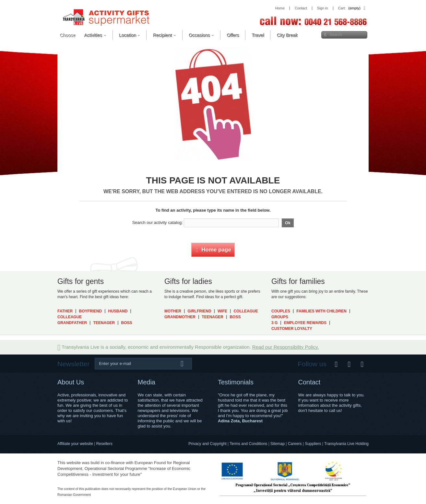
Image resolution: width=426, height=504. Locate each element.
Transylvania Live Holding (346, 444)
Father (65, 311)
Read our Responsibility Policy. (286, 347)
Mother (173, 311)
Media (147, 382)
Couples (281, 311)
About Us (71, 382)
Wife (222, 311)
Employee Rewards (305, 323)
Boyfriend (90, 311)
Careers (295, 444)
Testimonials (236, 382)
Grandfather (72, 323)
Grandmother (180, 317)
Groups (280, 317)
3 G (274, 323)
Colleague (70, 317)
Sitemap (278, 444)
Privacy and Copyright (207, 444)
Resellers (104, 444)
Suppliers (313, 444)
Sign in (323, 8)
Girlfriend (199, 311)
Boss (127, 323)
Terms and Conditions (248, 444)
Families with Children (321, 311)
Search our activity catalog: (158, 223)
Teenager (104, 323)
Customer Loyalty (292, 329)
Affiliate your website (75, 444)
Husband (118, 311)
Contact (309, 382)
